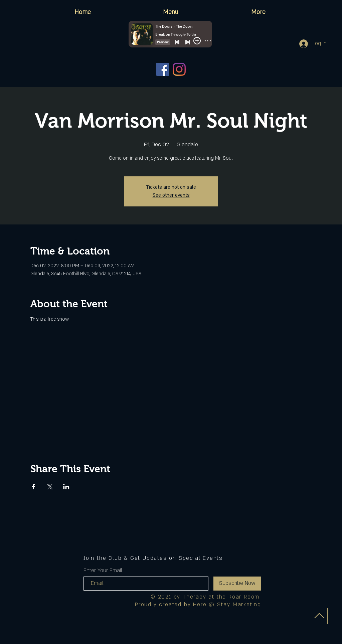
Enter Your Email (103, 571)
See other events (171, 195)
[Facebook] (163, 69)
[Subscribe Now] (237, 584)
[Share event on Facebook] (34, 487)
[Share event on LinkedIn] (66, 487)
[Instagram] (179, 69)
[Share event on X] (50, 487)
